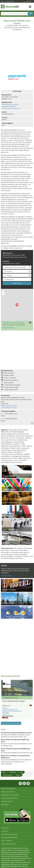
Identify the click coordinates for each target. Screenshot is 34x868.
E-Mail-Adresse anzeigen (10, 104)
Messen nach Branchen (8, 789)
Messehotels (5, 805)
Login (3, 1)
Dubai (18, 775)
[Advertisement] (17, 48)
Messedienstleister (7, 801)
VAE (21, 772)
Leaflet (13, 320)
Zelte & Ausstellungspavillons (12, 711)
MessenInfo (10, 6)
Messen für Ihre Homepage (10, 834)
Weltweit (13, 772)
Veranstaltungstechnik (10, 709)
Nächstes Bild (32, 688)
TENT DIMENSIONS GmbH (14, 701)
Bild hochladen (7, 576)
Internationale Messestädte (10, 798)
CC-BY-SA (31, 320)
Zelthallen (6, 712)
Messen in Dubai (8, 328)
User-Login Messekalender (9, 837)
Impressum (5, 831)
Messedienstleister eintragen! (11, 723)
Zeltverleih (6, 714)
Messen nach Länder (8, 792)
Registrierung (10, 1)
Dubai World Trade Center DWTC (14, 323)
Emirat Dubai (8, 775)
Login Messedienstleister (9, 844)
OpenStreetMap (22, 320)
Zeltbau (5, 708)
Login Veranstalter (7, 841)
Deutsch (29, 1)
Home (4, 772)
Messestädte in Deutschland (10, 795)
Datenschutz (5, 828)
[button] (17, 305)
